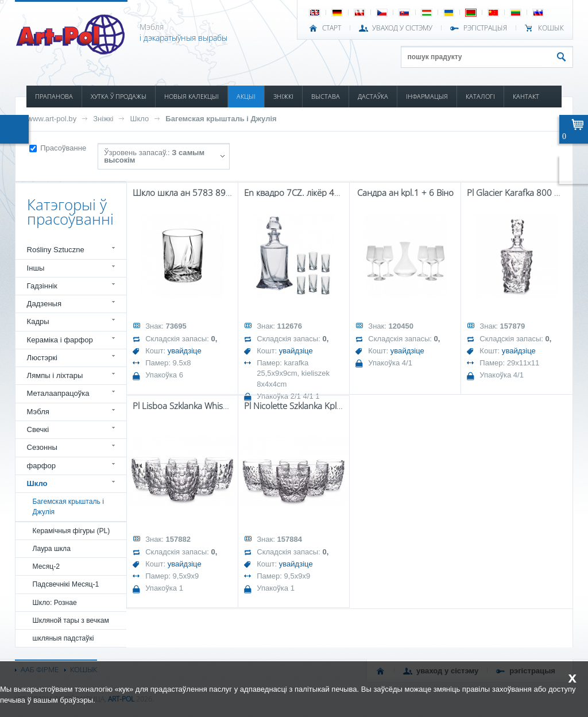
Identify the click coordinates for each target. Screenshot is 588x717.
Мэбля (38, 412)
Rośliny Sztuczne (56, 250)
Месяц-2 (46, 566)
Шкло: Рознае (55, 603)
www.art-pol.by (52, 119)
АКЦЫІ (246, 96)
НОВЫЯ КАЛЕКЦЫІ (192, 96)
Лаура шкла (52, 549)
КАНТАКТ (526, 96)
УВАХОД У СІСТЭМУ (402, 28)
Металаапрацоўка (58, 393)
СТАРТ (332, 28)
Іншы (36, 268)
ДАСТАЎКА (373, 96)
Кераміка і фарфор (60, 340)
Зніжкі (103, 119)
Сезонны (42, 447)
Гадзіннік (42, 286)
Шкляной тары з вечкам (71, 620)
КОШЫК (551, 28)
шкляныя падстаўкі (63, 638)
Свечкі (38, 429)
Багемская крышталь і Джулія (221, 119)
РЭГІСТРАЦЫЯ (485, 28)
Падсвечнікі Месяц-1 (66, 584)
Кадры (38, 321)
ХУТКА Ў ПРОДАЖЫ (119, 96)
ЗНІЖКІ (283, 96)
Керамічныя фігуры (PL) (71, 531)
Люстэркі (42, 358)
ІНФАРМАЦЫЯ (427, 96)
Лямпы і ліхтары (55, 375)
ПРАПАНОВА (54, 96)
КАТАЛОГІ (480, 96)
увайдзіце (185, 351)
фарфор (42, 466)
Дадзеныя (44, 304)
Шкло (139, 119)
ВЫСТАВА (326, 96)
